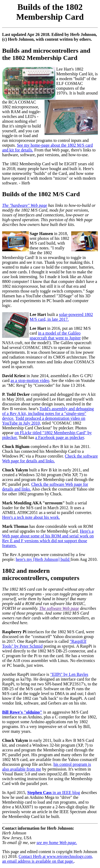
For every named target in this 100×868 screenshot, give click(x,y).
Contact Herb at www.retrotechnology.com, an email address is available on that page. (48, 859)
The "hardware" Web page (25, 205)
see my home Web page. (57, 843)
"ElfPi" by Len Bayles (69, 674)
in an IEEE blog (54, 793)
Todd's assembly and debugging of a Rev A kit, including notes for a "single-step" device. (48, 414)
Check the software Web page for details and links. (50, 458)
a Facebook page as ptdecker (60, 437)
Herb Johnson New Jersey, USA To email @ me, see (19, 838)
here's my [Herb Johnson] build (43, 559)
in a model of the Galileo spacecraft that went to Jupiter (55, 336)
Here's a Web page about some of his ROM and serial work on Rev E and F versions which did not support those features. (48, 538)
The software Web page (59, 608)
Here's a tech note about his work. (31, 517)
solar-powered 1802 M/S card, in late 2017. (61, 317)
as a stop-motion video (30, 380)
